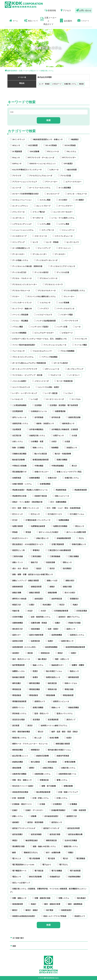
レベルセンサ (16, 399)
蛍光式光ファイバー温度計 (22, 786)
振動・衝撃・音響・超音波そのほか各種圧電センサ (31, 574)
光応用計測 (16, 436)
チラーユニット (64, 248)
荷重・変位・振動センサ (21, 780)
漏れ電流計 (41, 659)
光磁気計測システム (36, 436)
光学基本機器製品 (35, 429)
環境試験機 (49, 695)
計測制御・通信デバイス (21, 804)
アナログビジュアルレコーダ (40, 176)
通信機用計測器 (17, 846)
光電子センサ (57, 436)
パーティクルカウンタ (64, 309)
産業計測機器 (37, 708)
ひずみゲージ (57, 84)
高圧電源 (48, 910)
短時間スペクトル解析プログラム (53, 726)
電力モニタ (16, 858)
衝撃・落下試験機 (47, 786)
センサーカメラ (71, 242)
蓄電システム (61, 780)
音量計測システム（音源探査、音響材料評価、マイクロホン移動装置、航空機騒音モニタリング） (48, 890)
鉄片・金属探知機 (52, 853)
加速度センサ (71, 448)
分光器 (73, 436)
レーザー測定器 (50, 393)
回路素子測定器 (40, 496)
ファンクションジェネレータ (54, 345)
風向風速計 (80, 898)
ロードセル (75, 399)
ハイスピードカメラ (43, 315)
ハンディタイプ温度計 (39, 327)
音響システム (63, 898)
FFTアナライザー (68, 158)
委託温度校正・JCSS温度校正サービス (27, 544)
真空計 (29, 726)
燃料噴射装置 (72, 677)
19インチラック (17, 139)
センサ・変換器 (44, 84)
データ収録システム (19, 260)
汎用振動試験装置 (60, 611)
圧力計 (14, 520)
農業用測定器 (50, 840)
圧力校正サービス (54, 514)
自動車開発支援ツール (66, 774)
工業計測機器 (72, 556)
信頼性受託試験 (73, 417)
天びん (80, 538)
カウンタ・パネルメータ (76, 194)
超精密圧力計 (71, 816)
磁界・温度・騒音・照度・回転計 (64, 732)
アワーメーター (50, 182)
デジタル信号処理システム (73, 291)
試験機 (32, 816)
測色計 (59, 653)
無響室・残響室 (77, 665)
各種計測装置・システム (21, 484)
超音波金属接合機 (74, 834)
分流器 (66, 441)
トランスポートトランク (21, 303)
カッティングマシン (19, 206)
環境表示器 (51, 689)
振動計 (51, 587)
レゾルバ (68, 393)
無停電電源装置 (17, 665)
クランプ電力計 (38, 212)
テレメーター (68, 296)
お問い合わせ (84, 10)
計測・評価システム (40, 798)
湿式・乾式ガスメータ (20, 659)
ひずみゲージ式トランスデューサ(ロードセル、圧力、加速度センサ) (38, 339)
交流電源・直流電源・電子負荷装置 (63, 405)
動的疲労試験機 (17, 460)
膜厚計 (31, 768)
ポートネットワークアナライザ (23, 369)
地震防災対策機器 (59, 526)
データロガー (59, 254)
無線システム (37, 665)
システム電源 (63, 224)
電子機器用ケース (18, 871)
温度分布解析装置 (35, 635)
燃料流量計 (16, 683)
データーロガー (17, 254)
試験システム (16, 816)
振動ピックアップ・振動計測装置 (24, 581)
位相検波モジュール (38, 411)
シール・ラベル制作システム (62, 218)
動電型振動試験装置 (40, 460)
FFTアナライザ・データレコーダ (40, 158)
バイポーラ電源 (65, 315)
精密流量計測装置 (62, 744)
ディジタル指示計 (40, 272)
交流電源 (37, 405)
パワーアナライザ (70, 321)
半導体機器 (38, 466)
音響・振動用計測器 (41, 898)
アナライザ (16, 176)
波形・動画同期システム (40, 617)
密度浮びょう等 (17, 550)
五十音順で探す (18, 938)
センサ (34, 242)
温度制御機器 (56, 635)
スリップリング (17, 242)
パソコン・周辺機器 (19, 321)
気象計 (74, 605)
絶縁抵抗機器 (16, 762)
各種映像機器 (33, 478)
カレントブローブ (42, 206)
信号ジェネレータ (18, 417)
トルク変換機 (63, 303)
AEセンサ (15, 145)
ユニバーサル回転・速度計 (47, 387)
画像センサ (55, 708)
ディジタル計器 (62, 272)
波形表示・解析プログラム (68, 617)
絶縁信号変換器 (62, 756)
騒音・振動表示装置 (51, 904)
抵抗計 (38, 568)
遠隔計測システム (70, 846)
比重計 (31, 605)
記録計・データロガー (33, 810)
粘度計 (68, 738)
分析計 (53, 441)
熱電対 (34, 677)
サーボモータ (37, 218)
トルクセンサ (44, 303)
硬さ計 (40, 732)
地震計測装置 (16, 526)
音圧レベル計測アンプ (20, 883)
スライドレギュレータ (63, 236)
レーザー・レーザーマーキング (23, 393)
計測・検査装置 (17, 798)
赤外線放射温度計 (50, 816)
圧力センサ (34, 514)
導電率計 (35, 550)
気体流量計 (46, 605)
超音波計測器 (54, 834)
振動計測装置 (33, 593)
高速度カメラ (79, 916)
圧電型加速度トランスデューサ (37, 520)
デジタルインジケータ (47, 278)
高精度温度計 (65, 910)
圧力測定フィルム (76, 514)
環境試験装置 (67, 695)
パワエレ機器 (16, 327)
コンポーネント (17, 218)
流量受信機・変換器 (38, 623)
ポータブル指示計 (60, 363)
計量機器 (72, 804)
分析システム (16, 441)
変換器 (14, 532)
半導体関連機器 (56, 466)
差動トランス (16, 562)
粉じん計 (37, 738)
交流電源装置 (16, 411)
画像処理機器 (72, 708)
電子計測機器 (56, 871)
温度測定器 (34, 641)
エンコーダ (16, 188)
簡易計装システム (18, 738)
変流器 (27, 532)
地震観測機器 (63, 520)
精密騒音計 (34, 750)
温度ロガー (16, 635)
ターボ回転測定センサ (20, 248)
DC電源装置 (16, 151)
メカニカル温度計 (18, 381)
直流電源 (35, 720)
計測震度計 (56, 804)
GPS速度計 (67, 164)
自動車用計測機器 (18, 774)
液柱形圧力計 (16, 629)
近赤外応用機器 (70, 840)
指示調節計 (66, 568)
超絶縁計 (15, 822)
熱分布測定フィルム (53, 671)
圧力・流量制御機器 (57, 502)
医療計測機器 (61, 460)
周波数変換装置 (79, 490)
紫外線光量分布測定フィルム (58, 750)
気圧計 (61, 605)
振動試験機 (51, 593)
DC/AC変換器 (69, 145)
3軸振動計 (74, 139)
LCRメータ (53, 170)
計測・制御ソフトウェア (67, 792)
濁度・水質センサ (61, 659)
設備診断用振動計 (57, 810)
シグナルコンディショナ (21, 224)
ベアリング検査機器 (48, 357)
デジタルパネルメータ (20, 291)
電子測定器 (38, 871)
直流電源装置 (52, 720)
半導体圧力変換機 (18, 466)
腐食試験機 (16, 768)
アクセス (66, 10)
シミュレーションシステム (22, 230)
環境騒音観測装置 (18, 701)
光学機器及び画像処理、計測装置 (64, 429)
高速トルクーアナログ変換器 (54, 916)
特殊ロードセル (70, 683)
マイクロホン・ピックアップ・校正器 (26, 375)
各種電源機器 (44, 484)
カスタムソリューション (21, 200)
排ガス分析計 (69, 593)
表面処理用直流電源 (19, 792)
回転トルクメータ (61, 496)
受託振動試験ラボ (18, 472)
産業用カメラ (39, 701)
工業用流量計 (35, 556)
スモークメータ (40, 236)
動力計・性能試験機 (62, 454)
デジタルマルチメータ (46, 291)
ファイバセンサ (80, 339)
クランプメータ (17, 212)
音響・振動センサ (18, 898)
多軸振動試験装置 (63, 538)
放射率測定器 (56, 599)
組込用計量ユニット (19, 756)
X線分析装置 (71, 170)
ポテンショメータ (51, 369)
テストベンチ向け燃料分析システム (40, 296)
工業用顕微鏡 (54, 556)
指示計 (51, 568)
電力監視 (50, 858)
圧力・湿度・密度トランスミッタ (24, 508)
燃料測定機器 (33, 683)
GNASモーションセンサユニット (41, 164)
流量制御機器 (16, 623)
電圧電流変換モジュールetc (22, 865)
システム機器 (44, 224)
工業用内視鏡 (16, 556)
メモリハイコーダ (40, 381)
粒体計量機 (53, 738)
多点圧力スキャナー (19, 538)
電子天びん (63, 865)
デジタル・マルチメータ (21, 278)
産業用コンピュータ (60, 701)
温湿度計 (15, 653)
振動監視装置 (35, 587)
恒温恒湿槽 (49, 562)
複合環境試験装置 (42, 792)
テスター (15, 296)
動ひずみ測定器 (40, 454)
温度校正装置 (16, 641)
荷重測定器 (43, 780)
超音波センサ (56, 822)
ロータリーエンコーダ (54, 399)
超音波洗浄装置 (72, 828)
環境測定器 (16, 689)
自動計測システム (67, 768)
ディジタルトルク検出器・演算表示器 (26, 266)
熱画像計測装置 (17, 677)
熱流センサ (73, 671)
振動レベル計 (51, 581)
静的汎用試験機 (34, 877)
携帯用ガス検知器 (18, 599)
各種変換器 (16, 478)
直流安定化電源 (17, 720)
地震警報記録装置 (37, 526)
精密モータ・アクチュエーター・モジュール (29, 744)
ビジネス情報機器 (18, 333)
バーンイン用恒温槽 (19, 315)
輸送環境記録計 (31, 840)
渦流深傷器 (34, 629)
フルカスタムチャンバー (41, 351)
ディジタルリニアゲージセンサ (62, 266)
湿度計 (72, 653)
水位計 (29, 611)
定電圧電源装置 (57, 544)
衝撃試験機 (67, 786)
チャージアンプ (43, 248)
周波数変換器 (60, 490)
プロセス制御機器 (66, 351)
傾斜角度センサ (67, 423)
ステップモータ (47, 230)
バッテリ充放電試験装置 (45, 321)
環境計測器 (68, 689)
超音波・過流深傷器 (34, 822)
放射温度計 (38, 599)
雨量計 (70, 853)
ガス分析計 (62, 200)
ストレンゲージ (67, 230)
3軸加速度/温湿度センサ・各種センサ (47, 139)
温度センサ (70, 629)
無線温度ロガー (56, 665)
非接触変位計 (54, 877)
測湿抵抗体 (44, 653)
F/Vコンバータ (52, 151)
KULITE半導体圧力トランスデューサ (26, 170)
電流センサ (16, 877)
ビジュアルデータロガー (43, 333)
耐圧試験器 (51, 762)
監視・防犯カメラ (40, 713)
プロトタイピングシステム (22, 357)
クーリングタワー (64, 206)
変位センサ (79, 526)
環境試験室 (32, 695)
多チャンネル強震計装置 (75, 532)
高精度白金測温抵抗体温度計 (23, 916)
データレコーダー (39, 254)
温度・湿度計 (52, 629)
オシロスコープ (52, 194)
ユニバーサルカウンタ (20, 387)
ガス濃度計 (79, 200)
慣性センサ (66, 562)
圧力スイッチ (16, 514)
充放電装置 (16, 429)
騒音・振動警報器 (74, 904)
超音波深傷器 (35, 834)
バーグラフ (43, 309)
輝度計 (14, 840)
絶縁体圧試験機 (41, 756)
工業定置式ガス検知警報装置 (58, 550)
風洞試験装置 (16, 904)
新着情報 (50, 10)
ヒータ (77, 327)
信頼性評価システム (19, 423)
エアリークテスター (72, 182)
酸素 (13, 853)
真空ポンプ (70, 720)
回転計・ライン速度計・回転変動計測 (26, 502)
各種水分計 (51, 478)
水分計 (42, 611)
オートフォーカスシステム (39, 188)
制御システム (37, 448)
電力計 (64, 858)
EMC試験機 (33, 151)
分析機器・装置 (36, 441)
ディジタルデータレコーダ (46, 260)
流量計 (56, 623)
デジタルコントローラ (53, 284)
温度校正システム (76, 635)
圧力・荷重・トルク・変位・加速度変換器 (63, 508)
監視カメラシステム (64, 713)
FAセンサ (15, 158)
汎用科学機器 (16, 617)
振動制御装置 (16, 587)
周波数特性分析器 (18, 496)
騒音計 (14, 910)
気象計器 (15, 611)
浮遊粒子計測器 (73, 623)
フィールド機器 (79, 345)
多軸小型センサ (41, 538)
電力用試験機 (33, 858)
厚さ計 (73, 466)
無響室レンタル (17, 671)
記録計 (14, 810)
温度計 (49, 641)
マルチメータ (55, 375)
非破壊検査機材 (73, 877)
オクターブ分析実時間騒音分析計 (24, 194)
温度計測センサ (66, 641)
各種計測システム (70, 84)
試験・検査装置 (79, 810)
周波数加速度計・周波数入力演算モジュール (29, 490)
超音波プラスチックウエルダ (23, 828)
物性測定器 (51, 683)
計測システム (61, 798)
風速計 (32, 904)
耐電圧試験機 (69, 762)
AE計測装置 (32, 145)
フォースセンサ (17, 351)
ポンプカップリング (74, 369)
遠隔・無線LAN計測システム (43, 846)
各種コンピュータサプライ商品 (68, 472)
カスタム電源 (44, 200)
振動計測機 (16, 593)
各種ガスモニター (40, 472)
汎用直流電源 (80, 611)
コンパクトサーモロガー (62, 212)
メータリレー (73, 375)
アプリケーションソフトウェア (23, 182)
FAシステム (70, 151)
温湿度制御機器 (50, 647)
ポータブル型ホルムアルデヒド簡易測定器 (28, 363)
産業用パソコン (17, 708)
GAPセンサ (16, 164)
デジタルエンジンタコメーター (23, 284)
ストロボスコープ (18, 236)
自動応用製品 (47, 768)
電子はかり (46, 865)
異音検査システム (18, 713)
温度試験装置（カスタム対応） (23, 647)
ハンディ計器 (61, 327)
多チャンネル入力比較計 (48, 532)
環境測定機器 (33, 689)
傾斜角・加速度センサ (44, 423)
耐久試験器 (34, 762)
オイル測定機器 (64, 188)
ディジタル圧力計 (18, 272)
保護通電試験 (59, 411)
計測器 (41, 804)
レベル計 (33, 399)
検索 (14, 946)
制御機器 (54, 448)
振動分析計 (69, 581)
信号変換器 (38, 417)
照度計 (34, 671)
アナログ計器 (64, 176)
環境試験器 (16, 695)
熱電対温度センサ (52, 677)
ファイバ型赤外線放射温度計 (23, 345)
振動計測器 (66, 587)
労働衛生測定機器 (18, 454)
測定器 (81, 84)
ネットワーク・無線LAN (21, 309)
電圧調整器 (80, 858)
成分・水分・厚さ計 (19, 568)
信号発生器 (55, 417)
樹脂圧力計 (16, 605)
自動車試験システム (41, 774)
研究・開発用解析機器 (20, 732)
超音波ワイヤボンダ (50, 828)
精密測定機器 (16, 750)
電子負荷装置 (74, 871)
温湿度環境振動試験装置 (74, 647)
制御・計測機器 (17, 448)
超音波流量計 (16, 834)
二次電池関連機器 (18, 405)
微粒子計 (33, 562)
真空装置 (15, 726)
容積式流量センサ (78, 544)
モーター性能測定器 (64, 381)
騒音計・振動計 (31, 910)
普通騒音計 (73, 599)
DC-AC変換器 (50, 145)
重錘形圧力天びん (30, 853)
